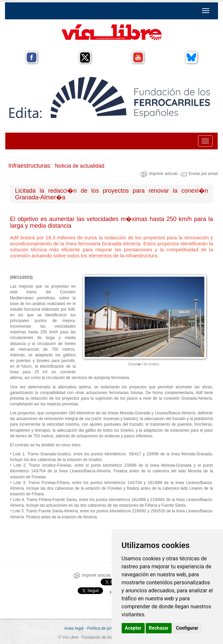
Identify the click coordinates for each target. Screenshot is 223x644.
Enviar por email (199, 174)
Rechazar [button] (159, 628)
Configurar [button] (187, 628)
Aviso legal (74, 628)
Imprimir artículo (159, 174)
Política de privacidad (106, 628)
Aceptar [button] (133, 628)
